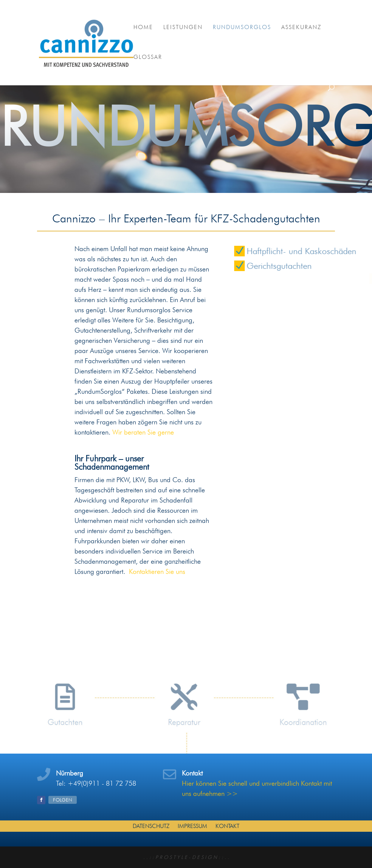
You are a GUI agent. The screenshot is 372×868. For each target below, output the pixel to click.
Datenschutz (151, 826)
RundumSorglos (242, 28)
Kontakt (227, 826)
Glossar (148, 57)
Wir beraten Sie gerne (143, 432)
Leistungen (183, 28)
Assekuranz (301, 28)
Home (143, 28)
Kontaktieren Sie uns (157, 571)
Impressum (192, 826)
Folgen (63, 800)
